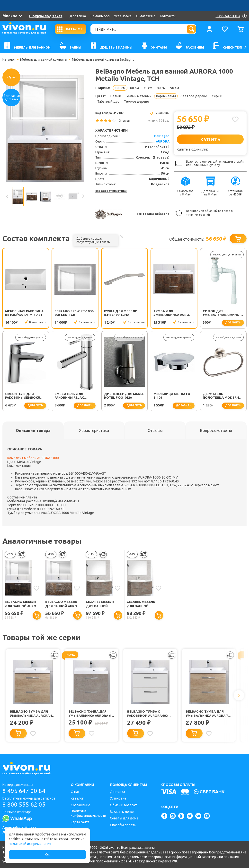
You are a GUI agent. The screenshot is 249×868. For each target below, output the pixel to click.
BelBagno (162, 136)
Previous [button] (7, 196)
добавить (233, 323)
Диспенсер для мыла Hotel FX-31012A (124, 396)
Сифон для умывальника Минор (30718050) (222, 313)
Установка (123, 16)
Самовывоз (100, 16)
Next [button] (83, 196)
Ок (47, 855)
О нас (75, 792)
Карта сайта (80, 822)
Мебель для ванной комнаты (44, 59)
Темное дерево (137, 101)
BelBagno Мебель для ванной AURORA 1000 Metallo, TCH (23, 604)
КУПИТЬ (210, 139)
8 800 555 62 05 (24, 805)
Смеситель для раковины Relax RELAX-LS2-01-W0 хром (74, 396)
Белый (116, 96)
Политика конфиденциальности (88, 813)
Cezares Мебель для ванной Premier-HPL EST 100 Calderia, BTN (103, 604)
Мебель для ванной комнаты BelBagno (103, 59)
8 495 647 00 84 (24, 791)
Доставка (78, 16)
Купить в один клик (192, 149)
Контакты (168, 16)
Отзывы (124, 121)
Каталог (9, 59)
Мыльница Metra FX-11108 (173, 396)
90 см (175, 88)
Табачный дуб (108, 101)
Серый (217, 96)
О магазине (146, 16)
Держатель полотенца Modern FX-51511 (221, 396)
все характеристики (111, 191)
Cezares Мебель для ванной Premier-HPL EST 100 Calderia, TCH (144, 604)
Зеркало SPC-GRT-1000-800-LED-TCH (74, 313)
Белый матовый (139, 96)
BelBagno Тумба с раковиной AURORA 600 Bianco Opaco (147, 714)
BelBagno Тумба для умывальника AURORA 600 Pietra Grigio (91, 714)
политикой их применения (30, 844)
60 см (134, 88)
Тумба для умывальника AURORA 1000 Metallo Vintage (173, 313)
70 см (148, 88)
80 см (161, 88)
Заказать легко (122, 812)
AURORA (163, 141)
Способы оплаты (123, 825)
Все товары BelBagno (153, 214)
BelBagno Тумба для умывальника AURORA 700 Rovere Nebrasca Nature (209, 714)
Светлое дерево (194, 96)
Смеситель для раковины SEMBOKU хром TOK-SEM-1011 (23, 396)
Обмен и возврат (124, 805)
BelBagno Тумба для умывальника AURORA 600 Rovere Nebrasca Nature (33, 714)
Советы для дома (124, 818)
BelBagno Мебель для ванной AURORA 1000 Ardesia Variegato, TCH (63, 604)
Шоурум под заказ (46, 16)
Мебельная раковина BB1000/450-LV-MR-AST (24, 313)
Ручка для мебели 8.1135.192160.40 (121, 313)
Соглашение (80, 805)
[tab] (33, 430)
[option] (45, 128)
